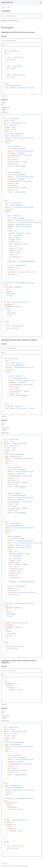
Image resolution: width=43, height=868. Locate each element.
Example (5, 96)
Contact (4, 109)
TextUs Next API (7, 2)
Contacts (3, 7)
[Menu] (41, 3)
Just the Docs (10, 866)
